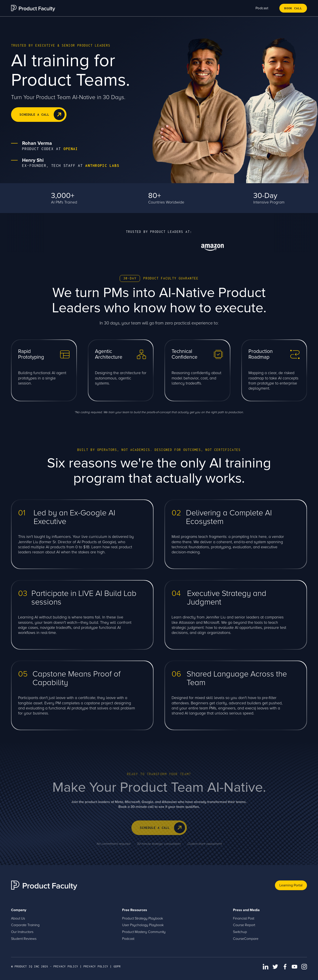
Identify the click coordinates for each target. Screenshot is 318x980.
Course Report (244, 925)
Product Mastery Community (144, 932)
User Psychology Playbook (143, 925)
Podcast (262, 8)
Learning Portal (291, 885)
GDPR (117, 966)
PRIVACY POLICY (96, 966)
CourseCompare (246, 939)
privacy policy (66, 966)
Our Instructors (22, 932)
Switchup (240, 932)
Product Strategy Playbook (143, 918)
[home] (33, 8)
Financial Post (244, 918)
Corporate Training (25, 925)
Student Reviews (24, 939)
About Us (18, 918)
